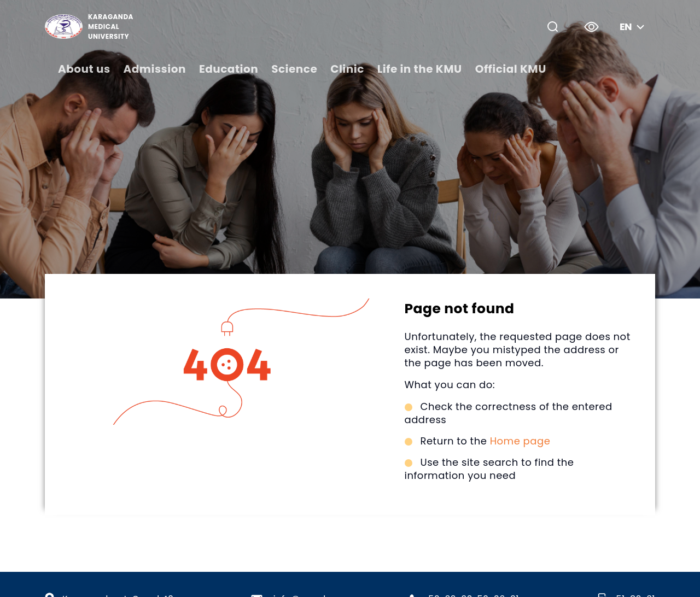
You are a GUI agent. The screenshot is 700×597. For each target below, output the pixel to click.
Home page (520, 441)
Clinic (347, 69)
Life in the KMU (420, 69)
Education (229, 69)
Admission (155, 69)
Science (294, 69)
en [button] (633, 27)
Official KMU (511, 69)
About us (84, 69)
